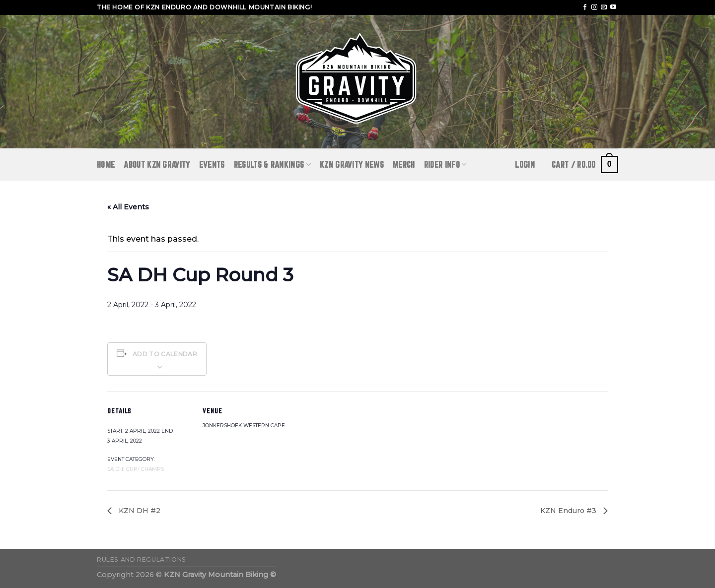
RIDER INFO (445, 164)
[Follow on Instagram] (594, 7)
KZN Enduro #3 (569, 511)
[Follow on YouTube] (613, 7)
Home (106, 164)
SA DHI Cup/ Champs (136, 469)
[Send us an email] (604, 7)
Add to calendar (165, 354)
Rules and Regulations (142, 559)
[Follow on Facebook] (585, 7)
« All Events (128, 207)
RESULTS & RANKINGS (272, 164)
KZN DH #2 (139, 511)
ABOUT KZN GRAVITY (157, 164)
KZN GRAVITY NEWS (352, 164)
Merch (404, 164)
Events (212, 164)
